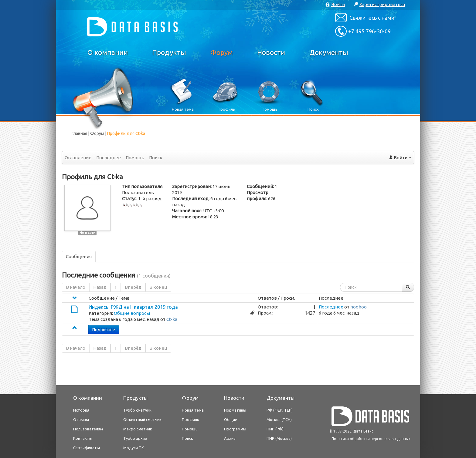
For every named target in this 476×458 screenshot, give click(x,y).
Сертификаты (87, 448)
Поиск (156, 158)
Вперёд (133, 287)
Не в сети (87, 232)
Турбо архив (135, 438)
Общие (231, 419)
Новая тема (193, 410)
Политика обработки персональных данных (371, 439)
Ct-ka (172, 319)
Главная (79, 133)
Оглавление (78, 158)
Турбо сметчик (137, 410)
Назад (100, 287)
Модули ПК (134, 448)
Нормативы (235, 410)
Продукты (169, 52)
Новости (271, 52)
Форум (222, 52)
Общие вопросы (132, 313)
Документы (329, 52)
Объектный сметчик (142, 419)
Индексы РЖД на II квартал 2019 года (133, 307)
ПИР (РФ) (275, 429)
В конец (158, 287)
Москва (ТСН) (279, 419)
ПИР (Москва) (279, 438)
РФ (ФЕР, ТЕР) (280, 410)
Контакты (83, 438)
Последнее (109, 158)
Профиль (190, 419)
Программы (235, 429)
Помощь (135, 158)
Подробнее (104, 330)
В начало (76, 287)
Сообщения (79, 256)
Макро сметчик (138, 429)
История (81, 410)
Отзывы (81, 419)
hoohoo (359, 307)
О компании (108, 52)
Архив (230, 438)
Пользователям (88, 429)
